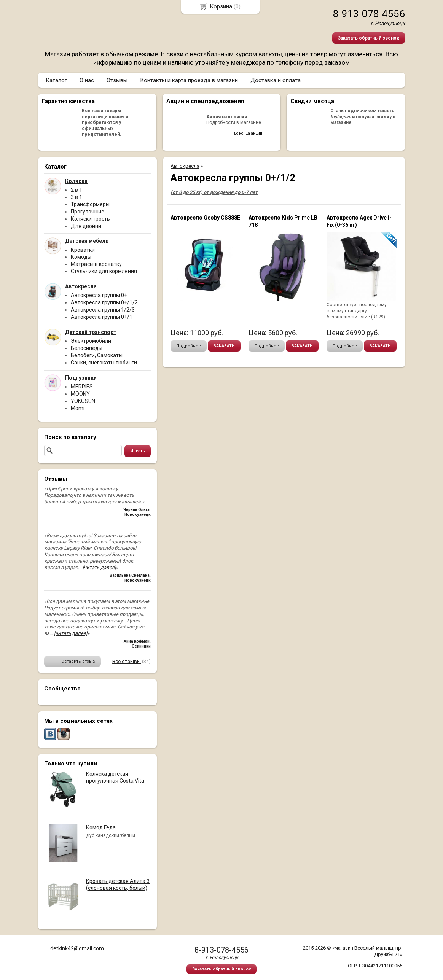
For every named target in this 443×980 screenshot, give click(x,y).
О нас (87, 80)
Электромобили (91, 341)
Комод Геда (101, 827)
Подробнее (189, 346)
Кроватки (83, 250)
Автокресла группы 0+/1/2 (104, 302)
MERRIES (82, 387)
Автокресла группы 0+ (99, 295)
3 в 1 (76, 197)
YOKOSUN (83, 401)
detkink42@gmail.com (77, 948)
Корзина (221, 6)
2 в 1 (76, 190)
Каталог (56, 80)
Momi (78, 408)
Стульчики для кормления (104, 271)
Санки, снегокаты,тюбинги (104, 363)
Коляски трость (90, 219)
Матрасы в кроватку (96, 264)
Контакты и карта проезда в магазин (189, 80)
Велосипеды (87, 348)
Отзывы (117, 80)
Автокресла (185, 166)
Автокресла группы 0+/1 (102, 317)
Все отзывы (127, 661)
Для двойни (86, 226)
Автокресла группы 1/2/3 (103, 310)
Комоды (81, 257)
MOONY (80, 394)
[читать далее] (99, 567)
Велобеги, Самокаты (97, 355)
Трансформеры (90, 204)
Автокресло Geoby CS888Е (205, 218)
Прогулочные (88, 212)
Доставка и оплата (276, 80)
